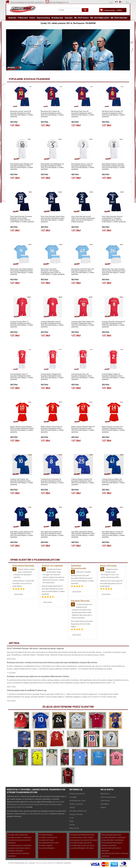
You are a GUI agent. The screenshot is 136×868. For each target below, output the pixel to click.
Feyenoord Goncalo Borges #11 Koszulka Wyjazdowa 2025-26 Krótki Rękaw (112, 584)
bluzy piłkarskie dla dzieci (111, 835)
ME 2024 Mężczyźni (100, 18)
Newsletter (105, 804)
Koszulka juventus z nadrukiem (19, 837)
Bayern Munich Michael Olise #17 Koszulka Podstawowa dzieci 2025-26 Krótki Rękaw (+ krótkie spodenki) (83, 429)
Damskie (69, 18)
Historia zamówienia (108, 797)
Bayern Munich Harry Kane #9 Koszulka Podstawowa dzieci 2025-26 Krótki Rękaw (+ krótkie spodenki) (52, 429)
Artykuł (103, 807)
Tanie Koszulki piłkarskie (45, 863)
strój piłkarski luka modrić (49, 843)
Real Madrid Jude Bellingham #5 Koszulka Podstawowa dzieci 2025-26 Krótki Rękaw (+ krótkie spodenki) (52, 167)
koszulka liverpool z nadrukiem (20, 845)
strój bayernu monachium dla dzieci (84, 840)
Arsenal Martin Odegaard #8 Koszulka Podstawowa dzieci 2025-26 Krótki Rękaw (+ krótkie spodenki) (52, 377)
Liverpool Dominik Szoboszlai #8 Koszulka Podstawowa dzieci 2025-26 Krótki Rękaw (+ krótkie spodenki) (113, 324)
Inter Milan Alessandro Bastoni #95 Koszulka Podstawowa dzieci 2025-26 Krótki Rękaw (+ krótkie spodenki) (83, 535)
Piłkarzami (23, 18)
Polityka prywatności (77, 794)
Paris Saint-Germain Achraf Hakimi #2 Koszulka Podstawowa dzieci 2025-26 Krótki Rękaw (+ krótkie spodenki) (83, 219)
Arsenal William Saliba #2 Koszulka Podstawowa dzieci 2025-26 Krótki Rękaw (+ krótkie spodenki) (113, 377)
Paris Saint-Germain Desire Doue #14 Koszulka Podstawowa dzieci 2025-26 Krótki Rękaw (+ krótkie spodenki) (53, 219)
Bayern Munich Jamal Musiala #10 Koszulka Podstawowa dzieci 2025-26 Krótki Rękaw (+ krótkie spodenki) (22, 429)
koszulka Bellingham (47, 848)
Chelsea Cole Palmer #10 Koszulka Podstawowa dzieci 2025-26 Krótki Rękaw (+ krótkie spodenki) (22, 482)
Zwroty (72, 807)
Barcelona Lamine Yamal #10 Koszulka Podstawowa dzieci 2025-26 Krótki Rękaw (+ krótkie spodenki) (22, 114)
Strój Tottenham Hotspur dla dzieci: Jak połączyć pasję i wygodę (35, 648)
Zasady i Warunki (76, 814)
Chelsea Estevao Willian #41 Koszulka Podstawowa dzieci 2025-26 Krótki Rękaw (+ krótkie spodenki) (113, 482)
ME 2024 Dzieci (81, 18)
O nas (72, 818)
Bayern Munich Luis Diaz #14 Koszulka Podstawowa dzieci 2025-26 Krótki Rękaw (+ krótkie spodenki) (113, 429)
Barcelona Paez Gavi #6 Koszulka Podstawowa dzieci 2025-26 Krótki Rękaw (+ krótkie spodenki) (83, 114)
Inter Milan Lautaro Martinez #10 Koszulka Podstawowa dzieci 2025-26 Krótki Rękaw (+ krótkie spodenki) (22, 535)
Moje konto (105, 794)
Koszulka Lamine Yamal (48, 837)
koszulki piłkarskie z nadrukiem (113, 837)
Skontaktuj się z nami (77, 801)
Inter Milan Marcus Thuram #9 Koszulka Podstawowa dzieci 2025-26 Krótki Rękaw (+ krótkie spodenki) (113, 535)
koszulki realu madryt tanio (18, 835)
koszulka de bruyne (46, 840)
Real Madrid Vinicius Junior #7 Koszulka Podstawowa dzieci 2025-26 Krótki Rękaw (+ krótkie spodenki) (83, 167)
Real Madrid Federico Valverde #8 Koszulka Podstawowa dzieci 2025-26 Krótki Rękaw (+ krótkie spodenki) (113, 167)
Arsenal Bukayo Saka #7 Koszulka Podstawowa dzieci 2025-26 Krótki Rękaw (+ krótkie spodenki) (22, 377)
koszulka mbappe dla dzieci (81, 843)
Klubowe (12, 18)
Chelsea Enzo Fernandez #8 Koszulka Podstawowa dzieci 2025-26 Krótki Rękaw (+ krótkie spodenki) (52, 482)
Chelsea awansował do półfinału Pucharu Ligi (27, 690)
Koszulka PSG (19, 807)
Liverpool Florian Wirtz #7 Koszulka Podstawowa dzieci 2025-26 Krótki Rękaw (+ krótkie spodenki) (22, 324)
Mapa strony (74, 828)
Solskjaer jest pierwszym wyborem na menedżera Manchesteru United (38, 676)
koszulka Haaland (46, 845)
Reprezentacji (43, 18)
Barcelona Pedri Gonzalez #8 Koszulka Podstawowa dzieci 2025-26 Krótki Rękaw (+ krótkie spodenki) (113, 114)
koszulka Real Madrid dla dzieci (82, 835)
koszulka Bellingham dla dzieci (82, 848)
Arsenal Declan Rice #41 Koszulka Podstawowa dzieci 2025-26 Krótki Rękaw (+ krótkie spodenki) (83, 377)
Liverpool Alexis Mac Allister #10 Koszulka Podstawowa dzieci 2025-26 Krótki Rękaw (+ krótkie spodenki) (83, 324)
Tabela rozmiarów (76, 804)
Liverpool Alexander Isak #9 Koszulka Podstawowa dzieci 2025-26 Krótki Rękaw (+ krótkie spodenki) (52, 324)
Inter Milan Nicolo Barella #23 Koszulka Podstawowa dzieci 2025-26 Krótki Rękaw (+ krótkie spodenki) (52, 535)
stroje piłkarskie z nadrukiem (112, 840)
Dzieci (32, 18)
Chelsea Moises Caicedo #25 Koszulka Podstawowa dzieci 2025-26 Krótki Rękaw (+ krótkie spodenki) (83, 482)
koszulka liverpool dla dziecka (82, 837)
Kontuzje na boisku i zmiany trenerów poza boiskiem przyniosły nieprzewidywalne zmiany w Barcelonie (52, 662)
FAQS (71, 821)
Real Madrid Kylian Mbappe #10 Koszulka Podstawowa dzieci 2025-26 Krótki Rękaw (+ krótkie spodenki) (22, 167)
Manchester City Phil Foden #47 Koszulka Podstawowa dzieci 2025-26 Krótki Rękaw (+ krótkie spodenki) (83, 272)
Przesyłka (73, 797)
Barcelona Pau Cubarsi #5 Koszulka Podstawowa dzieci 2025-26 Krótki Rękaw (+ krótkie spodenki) (52, 114)
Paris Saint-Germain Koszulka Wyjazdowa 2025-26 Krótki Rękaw (82, 624)
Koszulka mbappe (46, 835)
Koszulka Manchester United (43, 804)
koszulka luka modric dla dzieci (82, 845)
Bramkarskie (57, 18)
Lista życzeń (105, 801)
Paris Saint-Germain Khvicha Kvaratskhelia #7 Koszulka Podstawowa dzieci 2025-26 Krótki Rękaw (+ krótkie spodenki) (114, 219)
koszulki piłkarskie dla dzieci (37, 814)
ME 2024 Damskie (119, 18)
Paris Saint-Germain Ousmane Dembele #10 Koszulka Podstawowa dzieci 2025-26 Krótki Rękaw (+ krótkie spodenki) (22, 219)
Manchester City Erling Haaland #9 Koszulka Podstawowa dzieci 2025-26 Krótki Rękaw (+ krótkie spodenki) (22, 272)
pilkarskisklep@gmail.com (57, 2)
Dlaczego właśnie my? (78, 811)
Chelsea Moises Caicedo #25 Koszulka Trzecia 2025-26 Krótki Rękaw (23, 584)
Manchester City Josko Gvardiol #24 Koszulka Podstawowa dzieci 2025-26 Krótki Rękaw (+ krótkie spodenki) (114, 272)
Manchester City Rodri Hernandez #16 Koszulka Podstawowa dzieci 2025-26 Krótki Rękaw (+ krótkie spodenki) (53, 272)
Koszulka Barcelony (24, 804)
